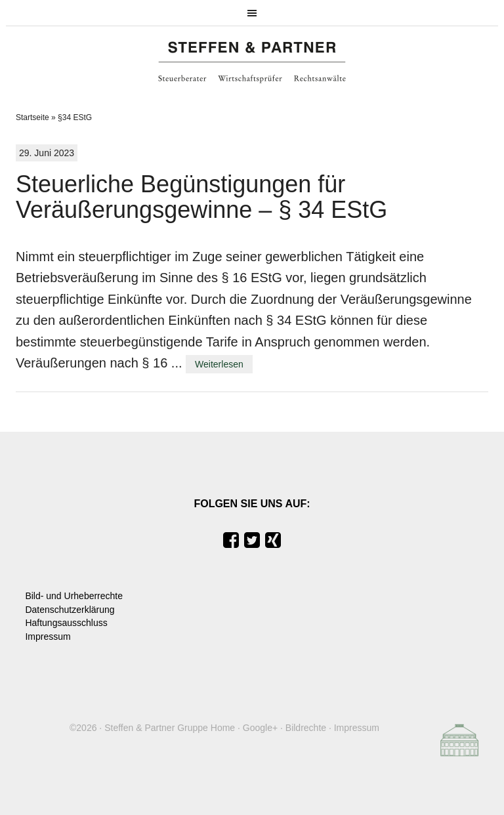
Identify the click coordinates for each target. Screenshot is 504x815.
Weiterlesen (219, 364)
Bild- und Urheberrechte (74, 596)
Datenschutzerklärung (70, 610)
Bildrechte (306, 728)
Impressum (48, 637)
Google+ (260, 728)
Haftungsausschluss (66, 623)
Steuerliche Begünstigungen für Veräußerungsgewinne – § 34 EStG (201, 197)
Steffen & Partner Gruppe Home (170, 728)
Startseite (32, 117)
